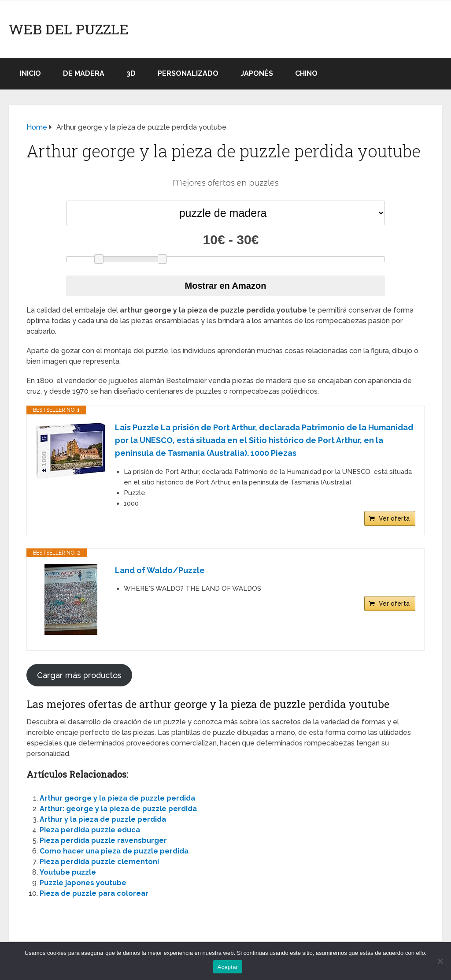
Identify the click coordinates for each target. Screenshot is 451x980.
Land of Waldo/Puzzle (160, 570)
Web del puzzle (69, 29)
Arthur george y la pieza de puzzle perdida (117, 798)
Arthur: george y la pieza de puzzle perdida (118, 809)
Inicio (30, 73)
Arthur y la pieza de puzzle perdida (103, 819)
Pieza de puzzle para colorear (94, 893)
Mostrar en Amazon (226, 286)
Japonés (257, 73)
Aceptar (228, 967)
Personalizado (188, 73)
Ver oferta (394, 518)
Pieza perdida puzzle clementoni (99, 862)
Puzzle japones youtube (83, 883)
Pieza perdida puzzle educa (90, 830)
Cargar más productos (79, 675)
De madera (84, 73)
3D (131, 73)
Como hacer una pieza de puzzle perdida (114, 851)
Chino (306, 73)
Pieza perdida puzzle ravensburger (103, 840)
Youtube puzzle (68, 872)
